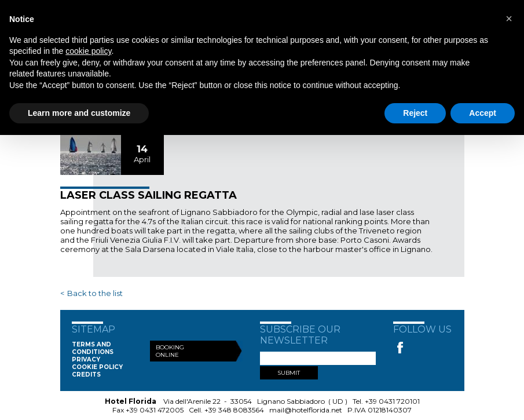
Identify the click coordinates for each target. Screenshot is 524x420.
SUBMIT (289, 373)
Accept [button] (483, 113)
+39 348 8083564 (234, 410)
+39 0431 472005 (155, 410)
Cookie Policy (97, 367)
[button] (509, 19)
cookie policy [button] (88, 51)
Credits (86, 375)
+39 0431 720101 (392, 401)
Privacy (86, 359)
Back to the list (95, 293)
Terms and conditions (93, 348)
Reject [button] (415, 113)
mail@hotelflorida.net (306, 410)
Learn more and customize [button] (79, 113)
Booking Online (170, 351)
